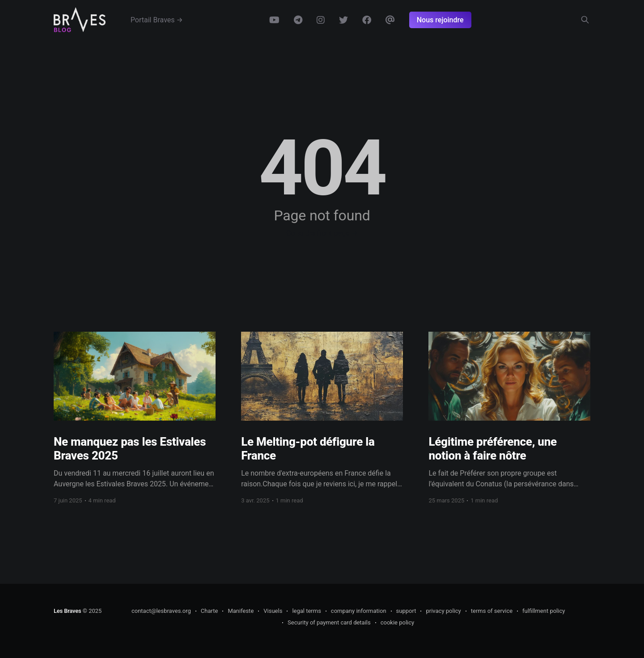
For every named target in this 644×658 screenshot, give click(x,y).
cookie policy (398, 622)
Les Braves (67, 611)
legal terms (306, 611)
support (406, 611)
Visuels (273, 611)
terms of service (492, 611)
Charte (210, 611)
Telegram (298, 20)
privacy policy (443, 611)
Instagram (321, 20)
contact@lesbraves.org (161, 611)
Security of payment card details (329, 622)
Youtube (274, 20)
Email (390, 20)
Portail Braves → (157, 20)
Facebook (367, 20)
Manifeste (241, 611)
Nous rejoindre (440, 20)
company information (359, 611)
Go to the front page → (322, 233)
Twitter (343, 20)
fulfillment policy (544, 611)
